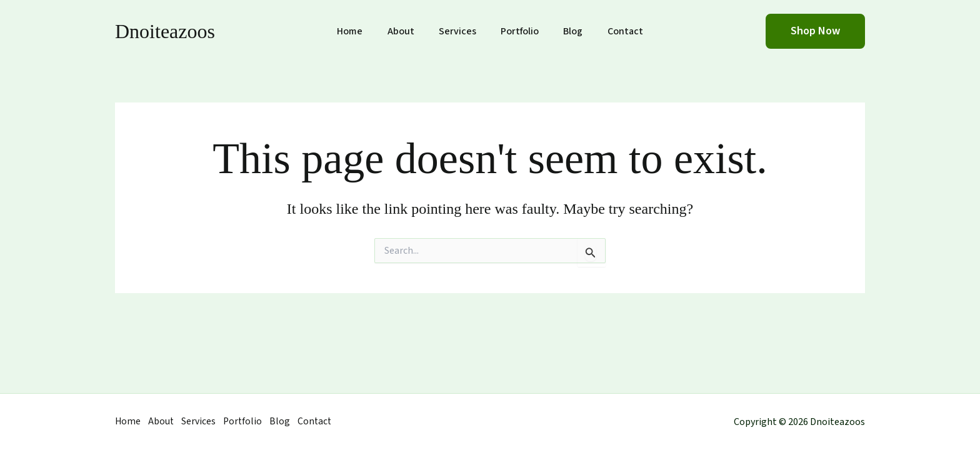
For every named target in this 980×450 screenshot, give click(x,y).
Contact (614, 32)
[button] (815, 31)
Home (362, 32)
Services (460, 32)
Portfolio (518, 32)
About (408, 32)
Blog (567, 32)
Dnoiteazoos (165, 31)
